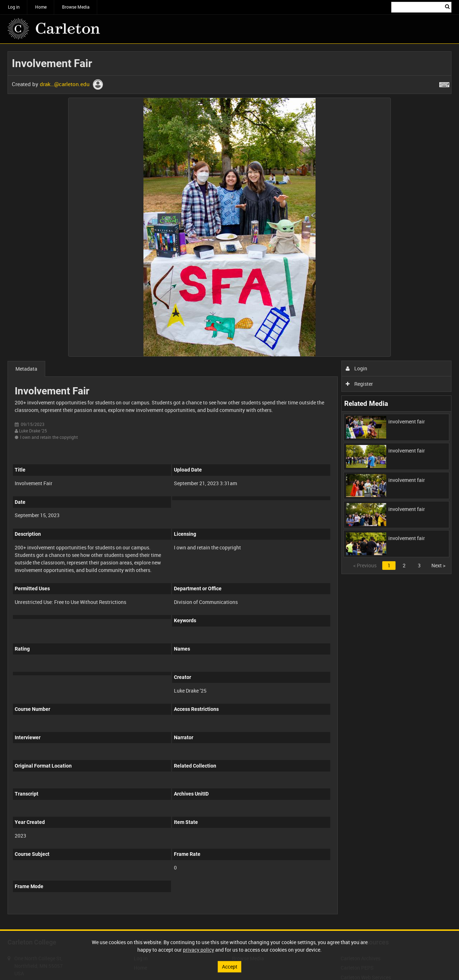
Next (438, 565)
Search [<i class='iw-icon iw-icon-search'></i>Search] (447, 6)
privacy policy (198, 950)
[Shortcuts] (444, 83)
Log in (14, 7)
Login (357, 368)
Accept (230, 967)
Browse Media (76, 7)
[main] (229, 487)
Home (41, 7)
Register (359, 384)
